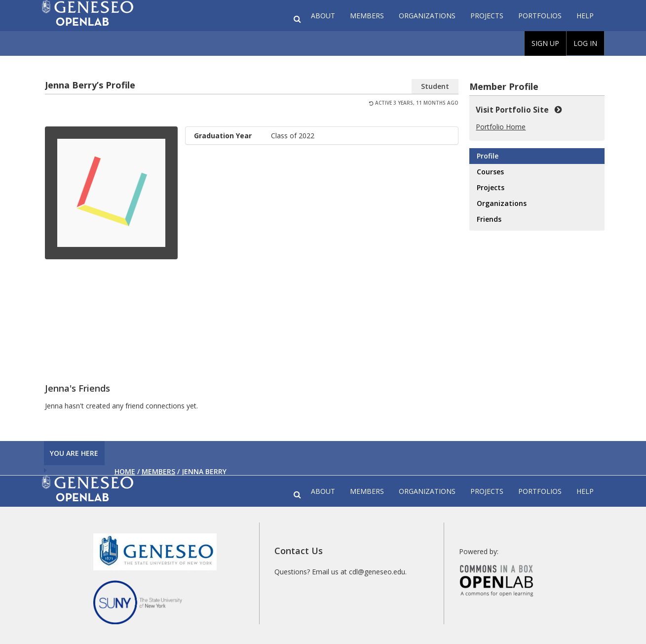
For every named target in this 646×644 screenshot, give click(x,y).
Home (125, 471)
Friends (489, 219)
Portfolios (540, 16)
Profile (488, 156)
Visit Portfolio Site (519, 110)
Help (585, 16)
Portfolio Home (501, 127)
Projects (487, 16)
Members (367, 16)
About (323, 16)
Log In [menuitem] (585, 43)
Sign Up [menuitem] (545, 43)
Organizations (427, 16)
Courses (490, 172)
